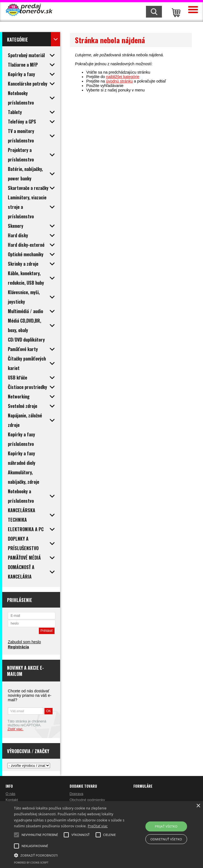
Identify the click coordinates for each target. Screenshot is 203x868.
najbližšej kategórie (123, 77)
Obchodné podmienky (87, 800)
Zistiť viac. (16, 729)
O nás (10, 794)
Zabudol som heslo (24, 642)
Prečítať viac (98, 826)
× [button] (198, 806)
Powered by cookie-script (31, 863)
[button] (71, 855)
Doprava (76, 794)
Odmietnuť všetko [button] (166, 839)
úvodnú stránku (119, 81)
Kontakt (12, 800)
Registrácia (18, 647)
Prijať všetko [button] (166, 826)
